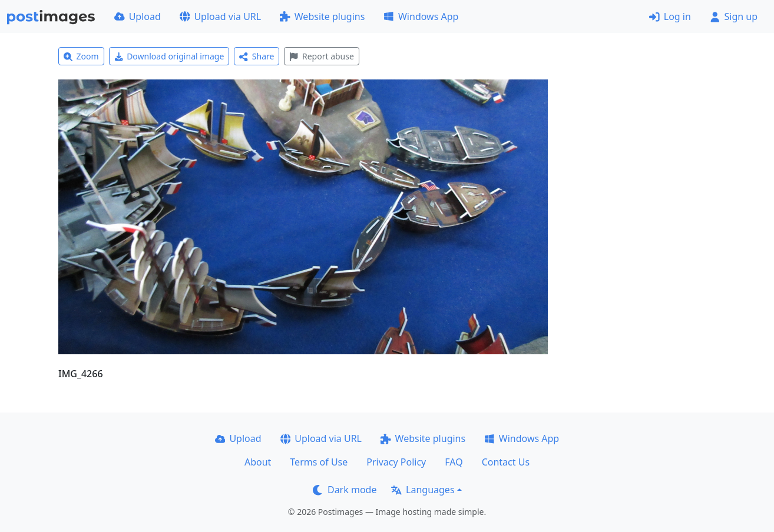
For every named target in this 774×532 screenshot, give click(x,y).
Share (257, 56)
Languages (423, 490)
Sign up (734, 16)
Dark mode (345, 490)
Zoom (81, 56)
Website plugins (322, 16)
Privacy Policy (396, 462)
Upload (138, 16)
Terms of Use (319, 462)
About (258, 462)
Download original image (169, 56)
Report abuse (321, 56)
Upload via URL (220, 16)
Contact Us (506, 462)
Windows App (421, 16)
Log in (670, 16)
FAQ (454, 462)
